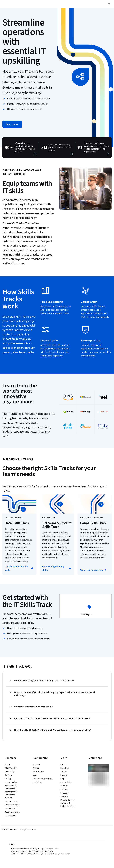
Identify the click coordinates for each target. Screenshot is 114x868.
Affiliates (64, 797)
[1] (35, 154)
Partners (36, 768)
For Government (12, 805)
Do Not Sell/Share (68, 806)
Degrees (8, 798)
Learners (36, 765)
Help (62, 779)
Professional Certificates (10, 787)
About (7, 765)
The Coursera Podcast (43, 779)
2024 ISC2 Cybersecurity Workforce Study (29, 851)
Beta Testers (38, 772)
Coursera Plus (11, 782)
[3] (108, 154)
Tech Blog (37, 782)
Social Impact (11, 816)
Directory (65, 793)
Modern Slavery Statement (67, 802)
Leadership (10, 772)
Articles (64, 789)
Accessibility (66, 782)
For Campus (10, 808)
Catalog (8, 779)
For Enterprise (11, 801)
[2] (72, 154)
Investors (65, 768)
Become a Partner (13, 812)
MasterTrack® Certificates (11, 793)
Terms (63, 772)
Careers (8, 775)
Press (63, 765)
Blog (35, 775)
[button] (109, 4)
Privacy (64, 775)
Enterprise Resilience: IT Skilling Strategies (29, 848)
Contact (64, 786)
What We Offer (11, 768)
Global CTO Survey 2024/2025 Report (27, 854)
